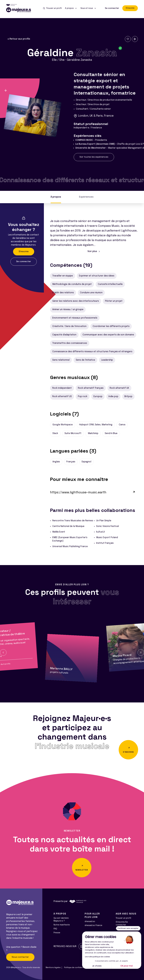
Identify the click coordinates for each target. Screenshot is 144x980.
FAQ (55, 929)
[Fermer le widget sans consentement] (128, 928)
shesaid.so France (93, 925)
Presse (57, 933)
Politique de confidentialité (76, 968)
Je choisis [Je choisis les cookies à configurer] (97, 966)
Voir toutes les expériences (94, 157)
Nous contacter (20, 957)
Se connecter (112, 8)
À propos (56, 197)
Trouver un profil (123, 918)
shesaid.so (90, 921)
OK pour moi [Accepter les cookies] (126, 966)
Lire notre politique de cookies (97, 957)
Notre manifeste (62, 925)
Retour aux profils (19, 39)
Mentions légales (53, 968)
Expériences (86, 197)
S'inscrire (130, 8)
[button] (3, 652)
